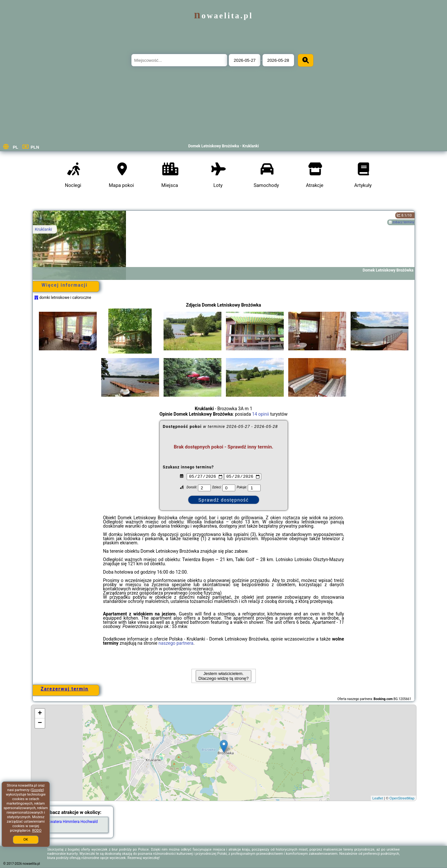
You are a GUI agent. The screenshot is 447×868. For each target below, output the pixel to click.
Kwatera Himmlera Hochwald (73, 822)
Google (37, 790)
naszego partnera (176, 643)
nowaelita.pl (223, 16)
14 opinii (260, 414)
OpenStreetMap (402, 798)
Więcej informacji (64, 285)
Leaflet (378, 798)
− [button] (40, 723)
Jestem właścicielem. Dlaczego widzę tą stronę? (223, 676)
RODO (37, 831)
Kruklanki (44, 229)
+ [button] (40, 714)
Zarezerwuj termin (65, 689)
